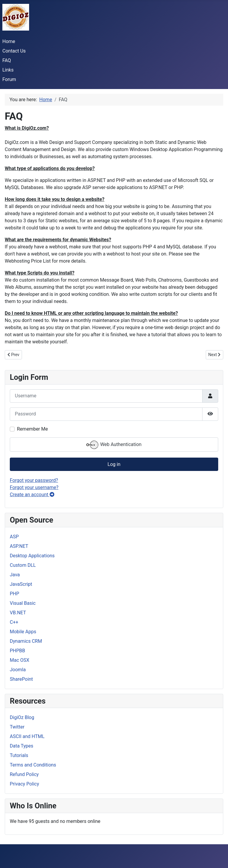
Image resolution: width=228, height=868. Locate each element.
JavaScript (21, 584)
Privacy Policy (24, 784)
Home (9, 41)
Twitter (17, 727)
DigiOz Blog (22, 717)
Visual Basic (23, 603)
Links (8, 70)
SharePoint (21, 679)
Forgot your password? (34, 480)
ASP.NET (19, 546)
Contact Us (14, 51)
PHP (15, 594)
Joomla (18, 670)
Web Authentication (114, 445)
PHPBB (18, 651)
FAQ (7, 60)
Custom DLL (23, 565)
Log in (114, 464)
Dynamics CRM (26, 641)
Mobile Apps (23, 632)
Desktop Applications (32, 556)
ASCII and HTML (27, 736)
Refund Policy (24, 774)
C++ (14, 622)
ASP (14, 537)
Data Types (22, 746)
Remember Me (32, 429)
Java (15, 575)
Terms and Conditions (33, 765)
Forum (9, 79)
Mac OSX (20, 660)
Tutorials (19, 755)
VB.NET (18, 613)
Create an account (32, 495)
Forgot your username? (34, 487)
